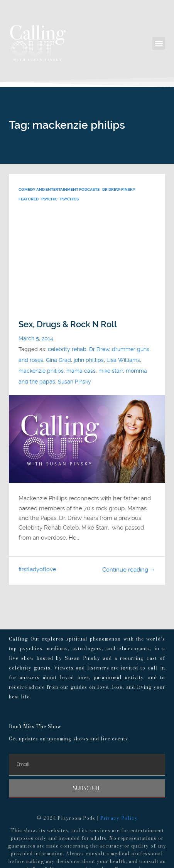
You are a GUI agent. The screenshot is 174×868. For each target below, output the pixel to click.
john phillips (89, 360)
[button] (159, 43)
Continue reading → (129, 570)
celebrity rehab (67, 349)
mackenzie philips (41, 371)
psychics (69, 199)
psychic (49, 199)
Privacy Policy (119, 818)
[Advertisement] (87, 261)
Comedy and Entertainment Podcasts (59, 189)
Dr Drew (99, 349)
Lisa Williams (123, 360)
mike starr (111, 371)
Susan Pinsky (74, 382)
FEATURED (29, 199)
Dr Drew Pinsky (119, 189)
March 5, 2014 (36, 339)
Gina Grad (58, 360)
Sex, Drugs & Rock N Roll (68, 324)
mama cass (81, 371)
